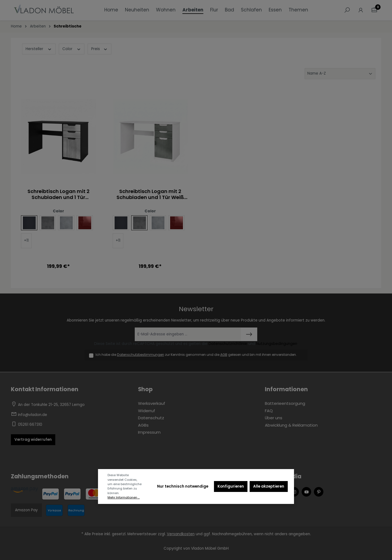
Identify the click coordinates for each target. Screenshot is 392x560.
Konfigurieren (231, 486)
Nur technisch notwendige (183, 486)
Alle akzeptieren (269, 486)
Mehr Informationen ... (124, 498)
